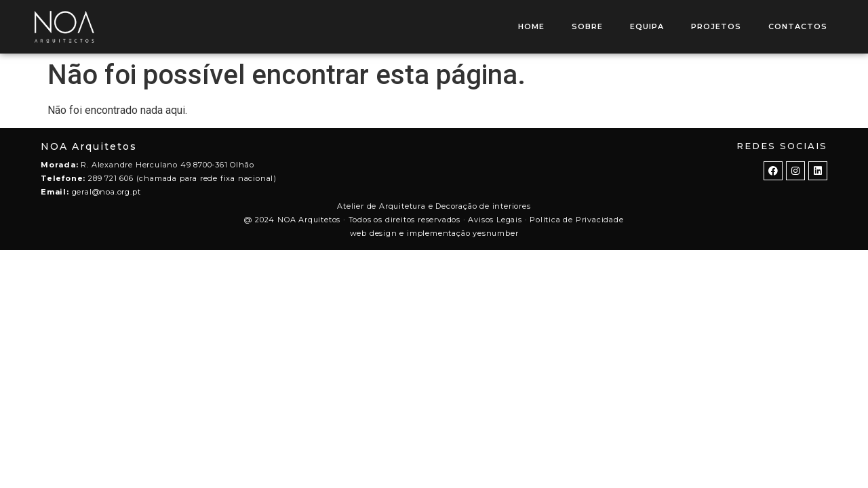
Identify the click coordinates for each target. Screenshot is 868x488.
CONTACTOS (798, 26)
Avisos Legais (495, 220)
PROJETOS (716, 26)
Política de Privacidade (576, 220)
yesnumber (495, 233)
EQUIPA (647, 26)
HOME (531, 26)
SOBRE (587, 26)
